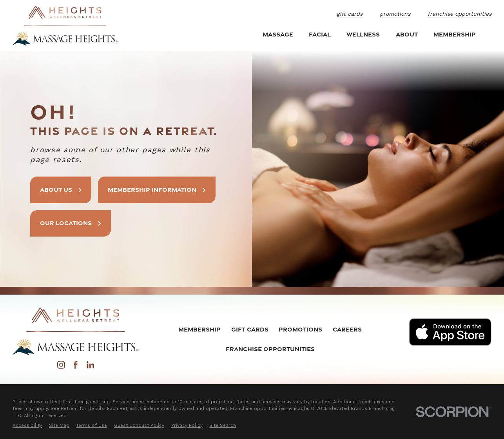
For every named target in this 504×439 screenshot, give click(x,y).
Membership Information (159, 189)
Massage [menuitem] (278, 34)
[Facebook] (76, 367)
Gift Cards (350, 14)
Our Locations (71, 223)
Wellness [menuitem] (363, 34)
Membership (199, 329)
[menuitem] (27, 426)
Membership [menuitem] (455, 34)
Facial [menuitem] (320, 34)
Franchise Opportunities (460, 14)
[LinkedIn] (91, 367)
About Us (61, 189)
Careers (347, 329)
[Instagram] (61, 367)
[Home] (65, 26)
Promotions (395, 14)
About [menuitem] (407, 34)
